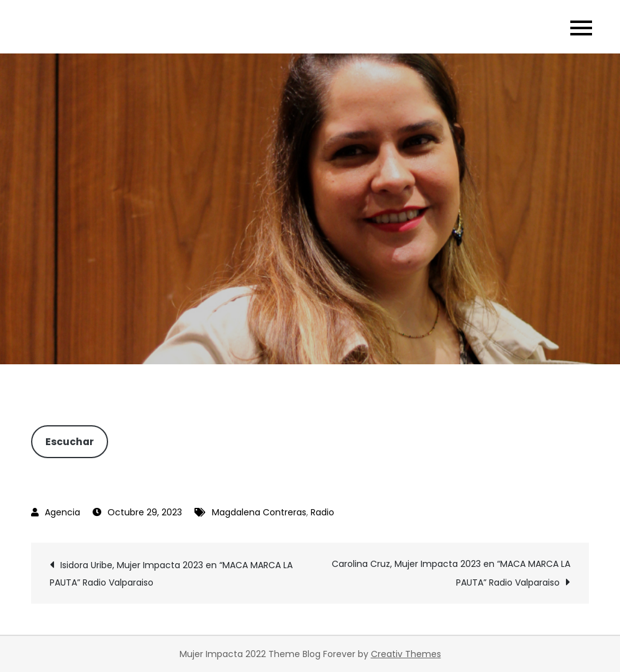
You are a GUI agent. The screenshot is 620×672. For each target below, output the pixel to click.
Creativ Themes (406, 654)
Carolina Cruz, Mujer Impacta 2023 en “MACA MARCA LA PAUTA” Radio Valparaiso (451, 573)
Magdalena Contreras (259, 512)
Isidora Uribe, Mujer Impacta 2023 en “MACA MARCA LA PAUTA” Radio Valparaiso (171, 574)
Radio (322, 512)
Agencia (62, 512)
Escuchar (70, 442)
